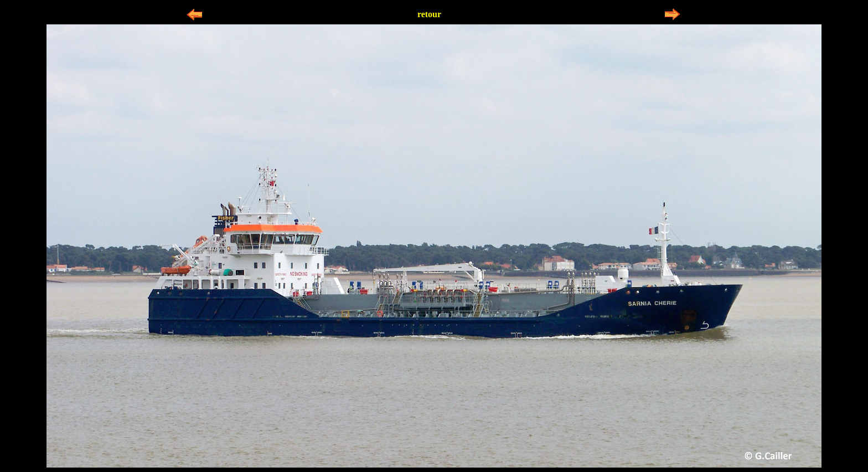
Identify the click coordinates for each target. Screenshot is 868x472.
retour (429, 14)
